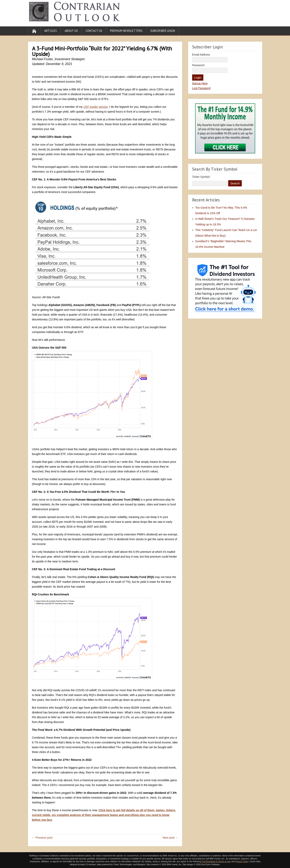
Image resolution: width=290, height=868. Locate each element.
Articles (51, 31)
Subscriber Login (163, 31)
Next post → (170, 838)
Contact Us (94, 31)
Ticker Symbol (201, 177)
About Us (71, 31)
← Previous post (42, 838)
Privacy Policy (242, 861)
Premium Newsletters (126, 31)
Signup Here (200, 83)
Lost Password (201, 88)
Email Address (201, 55)
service (95, 107)
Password (198, 65)
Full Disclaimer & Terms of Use (216, 861)
